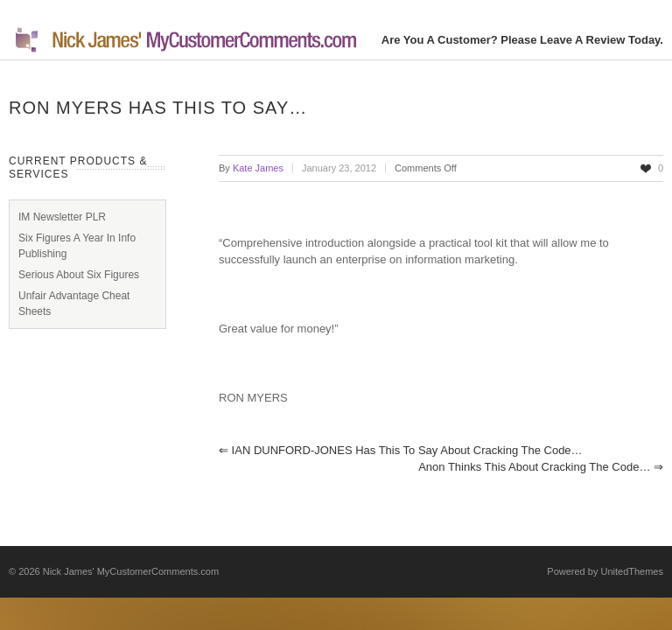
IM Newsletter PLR (62, 217)
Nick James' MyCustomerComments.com (131, 571)
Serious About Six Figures (79, 275)
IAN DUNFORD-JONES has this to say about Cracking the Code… (401, 450)
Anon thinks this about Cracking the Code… (541, 467)
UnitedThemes (632, 571)
